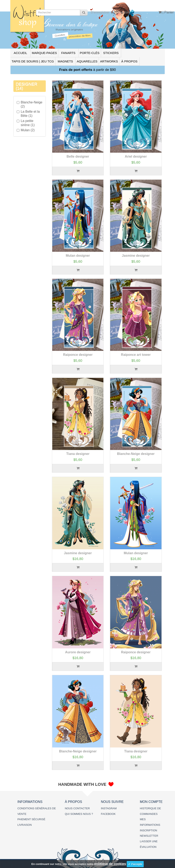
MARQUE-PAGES (44, 53)
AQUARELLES (87, 61)
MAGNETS (65, 61)
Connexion (122, 12)
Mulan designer (78, 256)
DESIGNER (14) (27, 86)
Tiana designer (78, 454)
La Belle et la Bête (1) (28, 114)
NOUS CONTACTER (77, 808)
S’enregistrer (100, 12)
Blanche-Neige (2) (30, 104)
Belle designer (78, 156)
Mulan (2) (26, 130)
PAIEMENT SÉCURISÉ (31, 819)
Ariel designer (136, 156)
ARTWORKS (109, 61)
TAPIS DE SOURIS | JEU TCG (33, 61)
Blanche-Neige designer (136, 454)
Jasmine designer (136, 256)
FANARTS (68, 53)
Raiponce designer (78, 355)
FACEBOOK (108, 814)
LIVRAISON (25, 825)
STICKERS (111, 53)
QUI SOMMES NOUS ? (79, 814)
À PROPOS (129, 61)
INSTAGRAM (109, 808)
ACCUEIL (20, 53)
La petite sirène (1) (26, 123)
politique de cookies (110, 864)
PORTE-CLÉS (90, 53)
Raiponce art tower (136, 355)
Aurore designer (78, 652)
